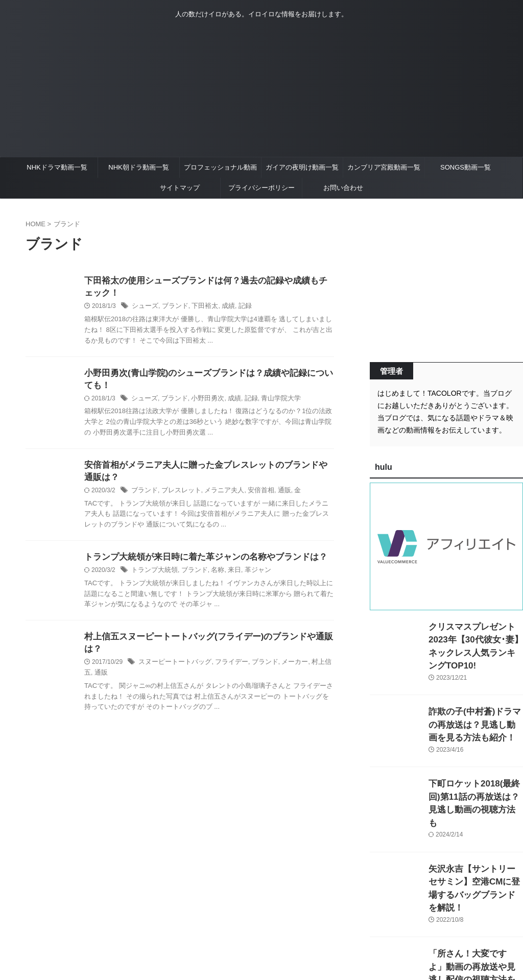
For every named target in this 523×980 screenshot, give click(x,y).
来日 (227, 577)
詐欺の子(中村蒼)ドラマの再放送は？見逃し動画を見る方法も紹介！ (475, 710)
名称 (211, 577)
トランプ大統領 (153, 577)
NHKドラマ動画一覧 (57, 167)
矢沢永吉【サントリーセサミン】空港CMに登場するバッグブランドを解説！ (475, 854)
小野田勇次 (202, 402)
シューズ (144, 308)
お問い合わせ (343, 188)
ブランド (172, 308)
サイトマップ (180, 188)
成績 (222, 308)
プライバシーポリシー (261, 188)
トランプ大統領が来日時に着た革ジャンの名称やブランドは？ (199, 563)
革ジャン (249, 577)
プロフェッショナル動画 (220, 167)
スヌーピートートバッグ (172, 671)
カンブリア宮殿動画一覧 (384, 167)
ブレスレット (178, 496)
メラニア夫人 (218, 496)
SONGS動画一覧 (466, 167)
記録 (237, 308)
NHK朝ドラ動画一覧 (138, 167)
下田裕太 (200, 308)
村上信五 (312, 671)
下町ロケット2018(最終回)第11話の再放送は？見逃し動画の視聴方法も (476, 782)
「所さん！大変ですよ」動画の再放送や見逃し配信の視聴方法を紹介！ (475, 926)
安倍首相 (252, 496)
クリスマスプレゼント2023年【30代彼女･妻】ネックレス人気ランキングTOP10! (474, 638)
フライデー (225, 671)
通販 (274, 496)
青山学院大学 (271, 402)
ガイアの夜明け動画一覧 (302, 167)
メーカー (283, 671)
